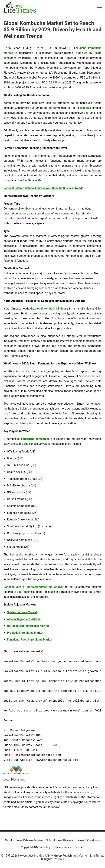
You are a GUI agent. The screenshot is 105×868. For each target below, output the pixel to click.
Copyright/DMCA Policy (36, 847)
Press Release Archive (29, 840)
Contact (79, 847)
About (8, 840)
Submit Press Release (59, 840)
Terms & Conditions (88, 840)
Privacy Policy (62, 847)
